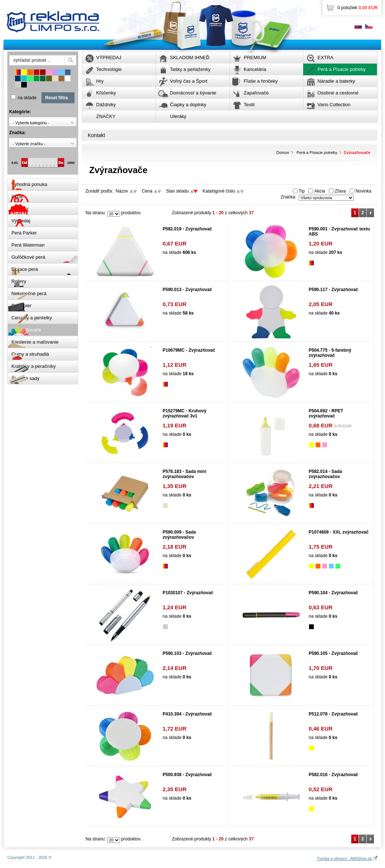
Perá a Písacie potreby (317, 153)
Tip (302, 191)
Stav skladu (177, 191)
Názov (122, 191)
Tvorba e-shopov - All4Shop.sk (347, 858)
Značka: (289, 197)
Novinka (364, 191)
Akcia (319, 191)
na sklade (27, 98)
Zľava (340, 191)
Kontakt (96, 135)
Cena (147, 191)
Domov (283, 153)
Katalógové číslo (219, 191)
